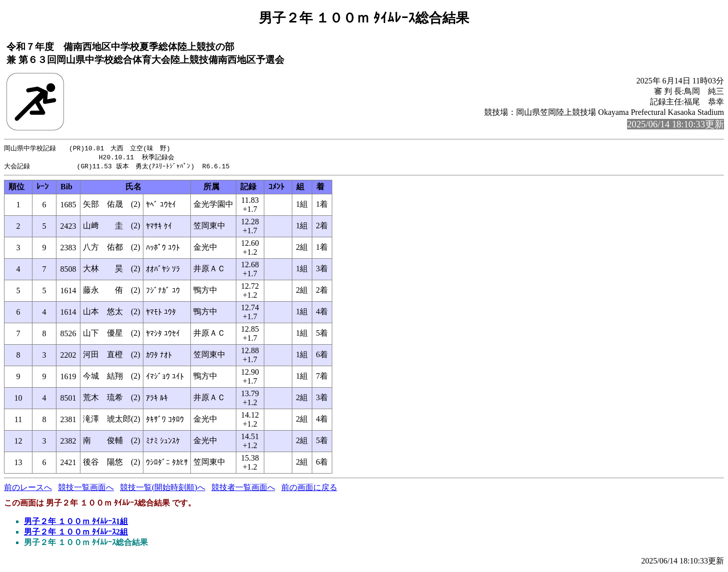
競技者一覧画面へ (243, 489)
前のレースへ (28, 489)
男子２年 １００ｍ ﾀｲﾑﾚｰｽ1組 (76, 523)
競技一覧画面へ (86, 489)
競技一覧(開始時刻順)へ (163, 489)
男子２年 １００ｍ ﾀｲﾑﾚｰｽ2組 (76, 533)
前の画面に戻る (309, 489)
